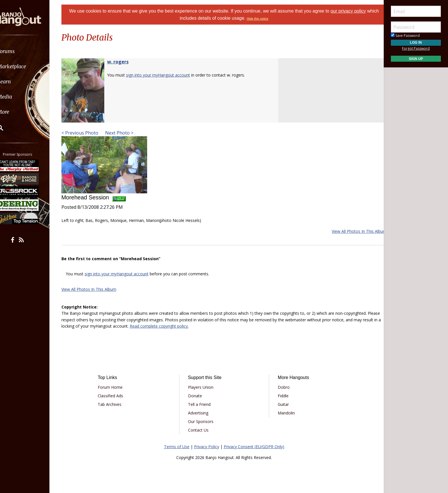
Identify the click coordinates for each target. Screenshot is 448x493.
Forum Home (116, 387)
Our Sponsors (203, 421)
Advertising (200, 413)
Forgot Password (416, 48)
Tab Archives (116, 404)
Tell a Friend (201, 404)
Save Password (405, 36)
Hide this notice (264, 19)
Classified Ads (116, 396)
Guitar (281, 404)
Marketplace (26, 66)
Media (19, 97)
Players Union (203, 387)
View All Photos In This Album (352, 231)
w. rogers (125, 62)
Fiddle (281, 396)
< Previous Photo (87, 133)
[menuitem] (32, 51)
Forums (21, 51)
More (18, 112)
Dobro (282, 387)
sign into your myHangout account (165, 75)
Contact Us (200, 430)
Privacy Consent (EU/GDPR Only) (254, 447)
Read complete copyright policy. (195, 326)
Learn (19, 82)
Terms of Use (177, 447)
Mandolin (284, 413)
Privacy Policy (207, 447)
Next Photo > (126, 133)
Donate (197, 396)
